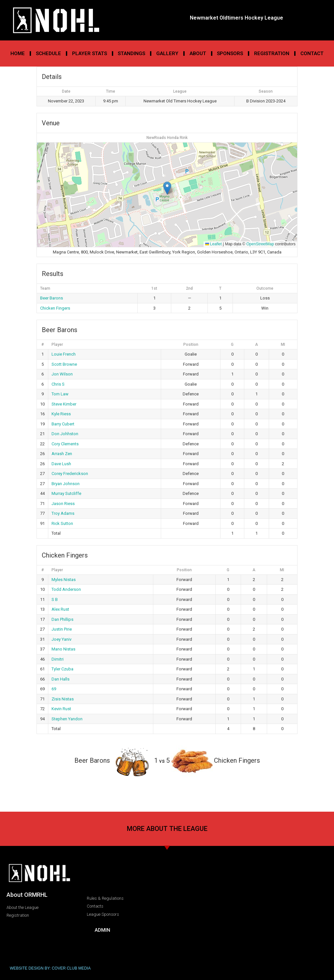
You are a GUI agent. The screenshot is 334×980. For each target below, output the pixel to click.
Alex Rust (60, 609)
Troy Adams (63, 513)
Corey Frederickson (70, 474)
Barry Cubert (63, 424)
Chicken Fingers (55, 308)
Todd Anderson (66, 589)
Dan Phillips (62, 619)
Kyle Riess (61, 414)
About (198, 54)
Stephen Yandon (67, 719)
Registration (272, 54)
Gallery (167, 54)
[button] (167, 188)
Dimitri (58, 659)
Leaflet (213, 244)
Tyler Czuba (62, 669)
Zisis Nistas (63, 699)
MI (283, 345)
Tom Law (60, 394)
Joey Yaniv (61, 639)
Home (18, 54)
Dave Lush (61, 464)
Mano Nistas (63, 649)
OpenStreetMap (260, 244)
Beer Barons (52, 298)
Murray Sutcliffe (66, 493)
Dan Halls (61, 679)
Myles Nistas (64, 580)
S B (55, 599)
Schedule (48, 54)
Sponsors (230, 54)
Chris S (58, 384)
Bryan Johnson (66, 484)
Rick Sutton (62, 523)
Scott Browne (64, 364)
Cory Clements (65, 444)
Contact (312, 54)
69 (54, 689)
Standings (131, 54)
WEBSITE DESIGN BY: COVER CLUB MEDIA (50, 968)
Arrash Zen (62, 454)
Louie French (64, 354)
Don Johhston (65, 434)
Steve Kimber (64, 404)
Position (191, 345)
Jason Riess (63, 504)
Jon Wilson (62, 374)
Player (57, 345)
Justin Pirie (62, 629)
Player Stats (90, 54)
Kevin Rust (61, 709)
